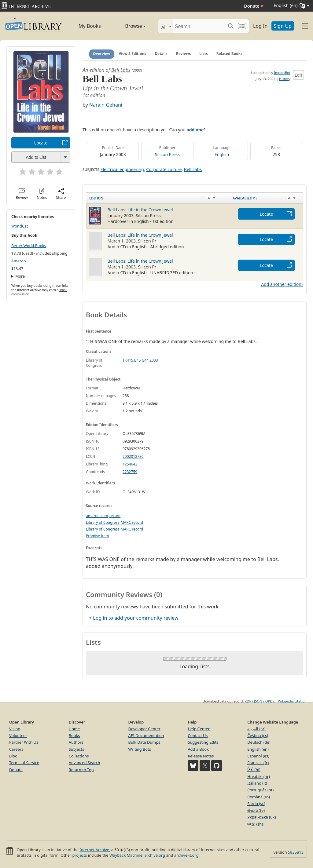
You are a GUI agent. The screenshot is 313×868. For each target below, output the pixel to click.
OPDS (270, 701)
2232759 (130, 472)
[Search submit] (231, 26)
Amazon (19, 261)
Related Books (229, 54)
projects (79, 855)
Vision (15, 729)
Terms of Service (24, 763)
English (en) (258, 749)
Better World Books (29, 246)
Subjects (76, 749)
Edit (298, 75)
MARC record (132, 522)
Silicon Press (167, 154)
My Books (90, 26)
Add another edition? (282, 284)
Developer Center (144, 729)
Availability (245, 198)
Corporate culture (164, 169)
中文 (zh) (255, 824)
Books (74, 735)
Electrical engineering (122, 169)
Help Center (199, 729)
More (20, 276)
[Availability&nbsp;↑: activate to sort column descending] (266, 198)
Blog (13, 756)
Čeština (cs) (258, 735)
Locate (41, 143)
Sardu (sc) (256, 804)
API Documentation (146, 735)
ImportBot (282, 73)
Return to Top (81, 770)
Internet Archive (94, 850)
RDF (248, 701)
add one (195, 130)
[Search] (199, 26)
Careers (16, 749)
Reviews (183, 54)
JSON (258, 701)
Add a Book (198, 749)
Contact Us (198, 735)
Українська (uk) (261, 817)
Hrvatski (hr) (259, 776)
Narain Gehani (106, 105)
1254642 (130, 464)
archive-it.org (186, 855)
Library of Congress (103, 522)
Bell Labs (121, 70)
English (222, 154)
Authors (76, 742)
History (285, 79)
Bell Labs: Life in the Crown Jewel (140, 210)
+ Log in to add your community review (134, 618)
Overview (102, 54)
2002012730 (133, 456)
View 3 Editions (133, 54)
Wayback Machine (126, 855)
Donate (254, 6)
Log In (260, 26)
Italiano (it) (257, 783)
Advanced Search (85, 763)
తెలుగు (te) (256, 810)
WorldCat (20, 226)
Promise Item (98, 536)
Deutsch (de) (259, 742)
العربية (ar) (256, 729)
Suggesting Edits (203, 742)
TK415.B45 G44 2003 (140, 360)
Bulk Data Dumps (144, 742)
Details (161, 54)
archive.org (155, 855)
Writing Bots (140, 749)
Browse (129, 26)
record (115, 516)
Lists (204, 54)
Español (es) (258, 756)
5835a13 (296, 852)
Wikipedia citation (292, 701)
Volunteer (18, 735)
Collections (79, 756)
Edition (96, 198)
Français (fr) (258, 763)
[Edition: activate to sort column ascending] (158, 198)
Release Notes (201, 756)
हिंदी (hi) (254, 770)
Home (74, 729)
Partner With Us (24, 742)
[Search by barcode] (242, 26)
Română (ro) (259, 797)
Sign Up (283, 26)
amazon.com (97, 516)
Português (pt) (260, 790)
